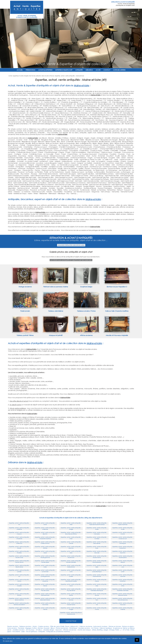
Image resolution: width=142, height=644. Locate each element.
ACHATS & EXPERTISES (45, 70)
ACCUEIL (20, 70)
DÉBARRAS (89, 70)
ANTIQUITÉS (79, 70)
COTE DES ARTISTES (119, 70)
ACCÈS (98, 70)
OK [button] (137, 640)
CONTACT (107, 70)
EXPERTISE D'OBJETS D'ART (64, 70)
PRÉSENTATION (30, 70)
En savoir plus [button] (8, 641)
